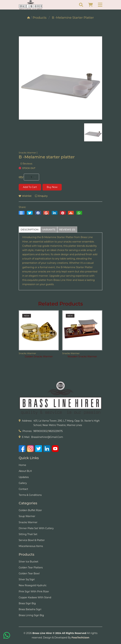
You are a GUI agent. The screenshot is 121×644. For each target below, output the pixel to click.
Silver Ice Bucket (28, 562)
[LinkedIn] (47, 449)
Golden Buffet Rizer (30, 510)
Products (40, 18)
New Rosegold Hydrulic (33, 585)
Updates (24, 477)
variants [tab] (49, 229)
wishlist (25, 196)
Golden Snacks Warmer (39, 356)
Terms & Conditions (30, 495)
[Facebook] (22, 449)
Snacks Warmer (27, 153)
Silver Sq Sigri (27, 579)
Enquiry (41, 196)
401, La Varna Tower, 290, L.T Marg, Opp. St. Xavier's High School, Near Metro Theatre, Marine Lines (66, 423)
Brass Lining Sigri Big (31, 615)
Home (22, 465)
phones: (27, 431)
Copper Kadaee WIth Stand (35, 597)
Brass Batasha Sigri (30, 609)
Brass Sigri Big (27, 603)
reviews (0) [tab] (67, 229)
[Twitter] (39, 449)
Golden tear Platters (31, 568)
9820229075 (56, 431)
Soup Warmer (27, 516)
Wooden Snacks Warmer (82, 356)
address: (27, 421)
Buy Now (52, 187)
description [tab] (30, 229)
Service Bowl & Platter (32, 540)
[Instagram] (30, 449)
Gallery (23, 483)
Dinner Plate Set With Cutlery (36, 528)
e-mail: (26, 437)
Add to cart (30, 187)
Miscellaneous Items (31, 546)
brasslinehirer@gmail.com (47, 437)
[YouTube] (55, 449)
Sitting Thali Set (28, 534)
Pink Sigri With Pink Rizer (34, 591)
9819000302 (40, 431)
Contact (23, 489)
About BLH (25, 471)
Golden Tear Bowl (29, 573)
